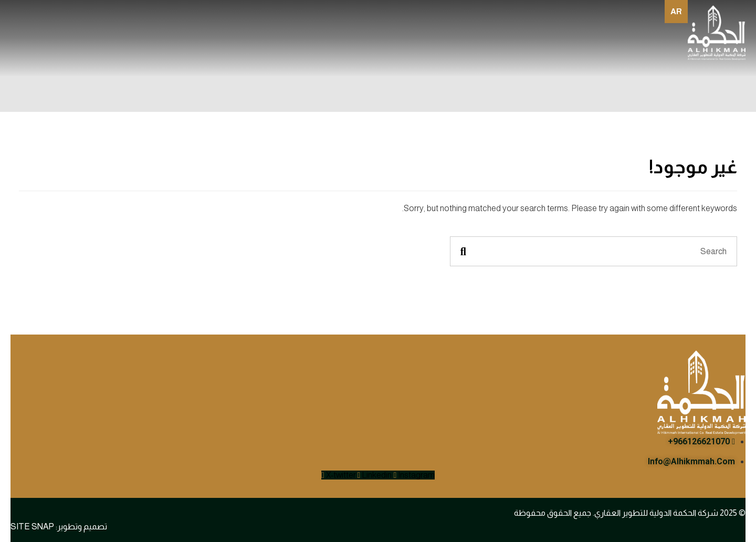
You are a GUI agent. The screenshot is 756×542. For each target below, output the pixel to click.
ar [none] (676, 11)
